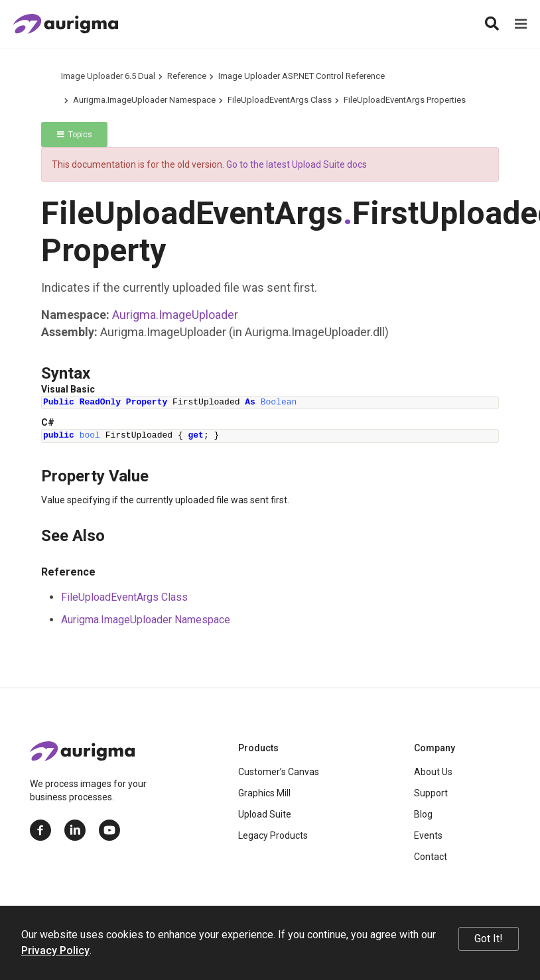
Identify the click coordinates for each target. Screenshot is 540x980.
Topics (75, 135)
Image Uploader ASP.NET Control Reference (302, 76)
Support (431, 793)
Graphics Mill (264, 793)
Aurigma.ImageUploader (175, 315)
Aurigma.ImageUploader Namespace (144, 100)
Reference (187, 76)
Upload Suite (265, 814)
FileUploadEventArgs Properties (405, 100)
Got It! (489, 939)
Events (428, 835)
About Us (433, 772)
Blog (423, 814)
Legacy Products (273, 835)
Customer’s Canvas (279, 772)
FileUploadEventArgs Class (280, 100)
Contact (431, 857)
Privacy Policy (55, 950)
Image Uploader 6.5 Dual (108, 76)
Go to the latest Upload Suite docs (297, 164)
